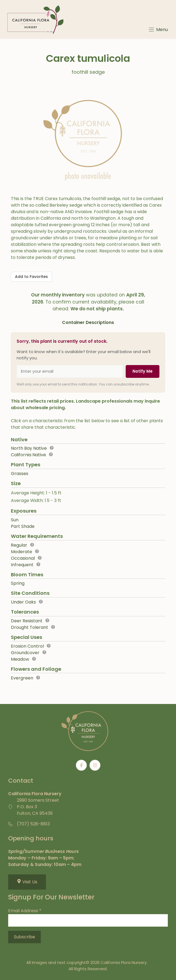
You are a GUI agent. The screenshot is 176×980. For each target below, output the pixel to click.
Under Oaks (23, 602)
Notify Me (143, 371)
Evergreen (22, 678)
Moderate (21, 552)
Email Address (25, 911)
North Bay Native (29, 448)
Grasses (20, 474)
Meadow (20, 659)
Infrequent (22, 565)
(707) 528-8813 (33, 824)
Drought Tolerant (30, 627)
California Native (28, 455)
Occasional (23, 558)
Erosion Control (27, 646)
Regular (19, 545)
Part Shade (23, 526)
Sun (15, 520)
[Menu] (158, 30)
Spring (18, 583)
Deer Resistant (27, 621)
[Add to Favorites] (31, 277)
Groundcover (25, 653)
